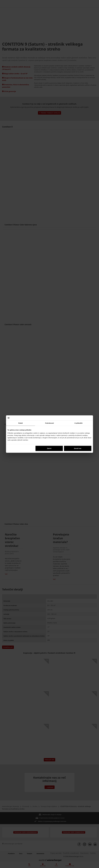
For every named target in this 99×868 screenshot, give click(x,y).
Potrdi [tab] (20, 423)
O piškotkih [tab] (79, 423)
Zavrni (49, 448)
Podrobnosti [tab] (49, 423)
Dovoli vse (78, 448)
